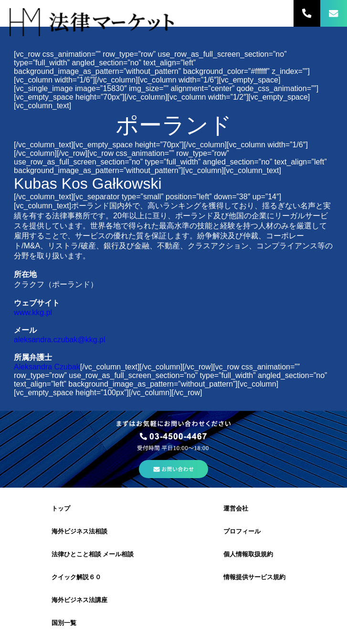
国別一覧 (64, 623)
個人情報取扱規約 (248, 554)
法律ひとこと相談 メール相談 (93, 554)
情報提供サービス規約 (254, 577)
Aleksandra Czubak (47, 367)
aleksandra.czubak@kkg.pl (59, 340)
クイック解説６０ (76, 577)
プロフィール (242, 531)
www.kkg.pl (33, 312)
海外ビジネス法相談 (79, 531)
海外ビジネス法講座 (79, 600)
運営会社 (236, 508)
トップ (61, 508)
